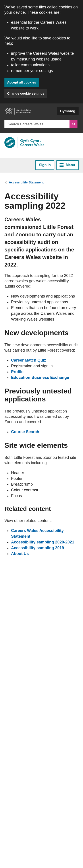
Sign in (45, 165)
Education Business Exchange (40, 378)
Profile (17, 372)
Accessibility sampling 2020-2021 (43, 542)
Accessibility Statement (26, 182)
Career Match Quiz (29, 360)
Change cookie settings (26, 93)
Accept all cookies (22, 82)
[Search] (73, 124)
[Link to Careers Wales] (24, 143)
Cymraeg (68, 111)
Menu (67, 165)
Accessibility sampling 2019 (38, 548)
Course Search (25, 432)
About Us (20, 554)
